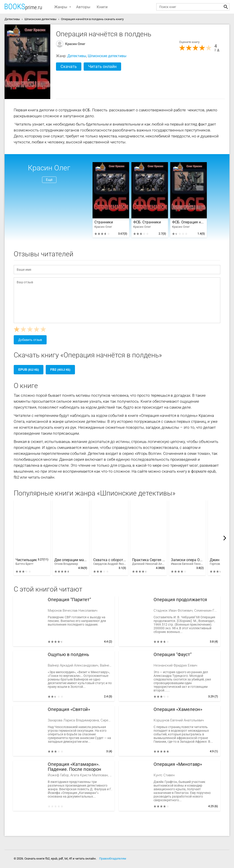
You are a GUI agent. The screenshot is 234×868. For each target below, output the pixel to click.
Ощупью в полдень (68, 655)
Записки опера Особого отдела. (187, 562)
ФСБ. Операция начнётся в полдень (189, 222)
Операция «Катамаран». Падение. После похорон (74, 767)
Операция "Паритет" (69, 600)
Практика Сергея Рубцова (149, 562)
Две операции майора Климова (71, 562)
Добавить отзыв (30, 340)
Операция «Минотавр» (178, 764)
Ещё (49, 180)
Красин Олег (75, 44)
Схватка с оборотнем (110, 562)
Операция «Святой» (69, 709)
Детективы (77, 56)
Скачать (69, 66)
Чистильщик (26, 562)
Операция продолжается (180, 600)
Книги (102, 7)
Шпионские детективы (107, 56)
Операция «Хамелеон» (178, 709)
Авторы (83, 7)
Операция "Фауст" (173, 655)
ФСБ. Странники (147, 222)
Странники (104, 222)
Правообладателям (113, 859)
